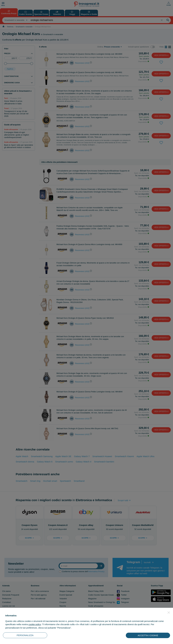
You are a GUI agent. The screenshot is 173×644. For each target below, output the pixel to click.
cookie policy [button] (35, 624)
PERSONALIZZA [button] (25, 635)
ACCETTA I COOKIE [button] (148, 635)
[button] (169, 612)
